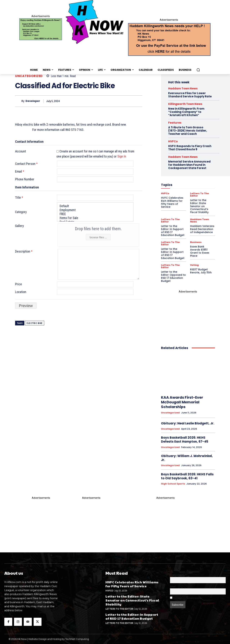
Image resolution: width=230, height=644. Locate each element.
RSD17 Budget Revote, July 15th (201, 271)
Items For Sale (95, 218)
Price (19, 284)
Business (196, 242)
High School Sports (173, 484)
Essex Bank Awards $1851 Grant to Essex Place (200, 251)
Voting (194, 265)
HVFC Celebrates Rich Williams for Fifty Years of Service (132, 584)
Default (95, 206)
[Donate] (41, 29)
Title (19, 198)
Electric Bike (35, 323)
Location (21, 292)
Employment (95, 210)
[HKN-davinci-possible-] (41, 521)
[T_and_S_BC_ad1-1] (91, 516)
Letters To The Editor (170, 243)
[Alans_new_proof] (188, 316)
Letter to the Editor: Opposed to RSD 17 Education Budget (173, 276)
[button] (198, 70)
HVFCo (109, 591)
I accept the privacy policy (186, 598)
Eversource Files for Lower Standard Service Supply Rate (190, 95)
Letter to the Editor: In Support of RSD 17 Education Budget (173, 253)
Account (21, 151)
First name (175, 575)
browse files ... (98, 237)
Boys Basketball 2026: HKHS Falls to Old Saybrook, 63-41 (187, 476)
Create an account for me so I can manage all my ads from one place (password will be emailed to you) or (95, 154)
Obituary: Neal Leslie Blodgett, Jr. (188, 423)
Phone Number (25, 179)
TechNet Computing (77, 639)
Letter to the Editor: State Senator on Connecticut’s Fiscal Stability (132, 600)
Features (175, 123)
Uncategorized (29, 76)
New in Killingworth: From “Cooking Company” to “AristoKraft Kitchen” (186, 112)
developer (33, 101)
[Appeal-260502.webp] (169, 39)
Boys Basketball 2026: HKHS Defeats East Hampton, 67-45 (185, 440)
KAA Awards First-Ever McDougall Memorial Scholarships (182, 402)
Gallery (19, 226)
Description (24, 251)
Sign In (122, 156)
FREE (95, 214)
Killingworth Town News (185, 104)
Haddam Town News (183, 88)
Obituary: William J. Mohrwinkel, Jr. (187, 458)
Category (21, 212)
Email (20, 171)
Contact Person (26, 164)
